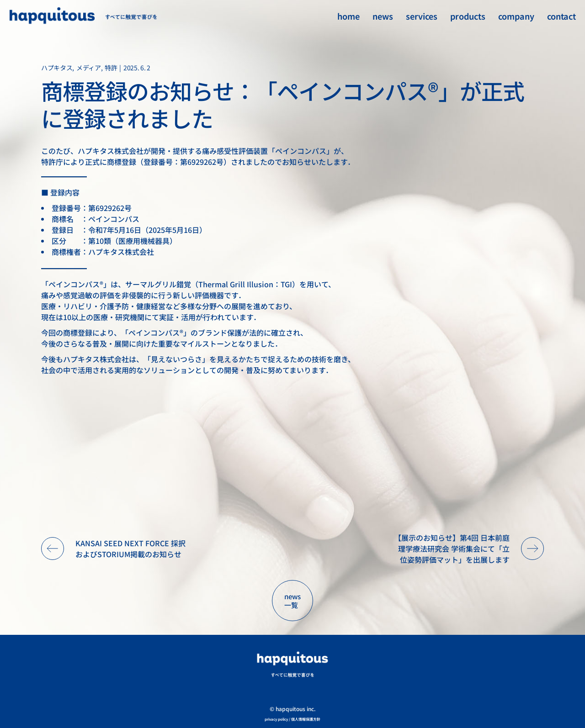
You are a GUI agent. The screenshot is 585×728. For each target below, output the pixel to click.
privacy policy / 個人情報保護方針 (292, 719)
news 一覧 (292, 601)
